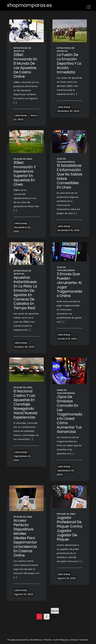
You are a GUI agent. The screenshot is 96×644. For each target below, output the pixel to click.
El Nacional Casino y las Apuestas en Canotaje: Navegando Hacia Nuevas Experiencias (25, 404)
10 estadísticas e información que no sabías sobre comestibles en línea (69, 176)
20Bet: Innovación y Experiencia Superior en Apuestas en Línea (25, 174)
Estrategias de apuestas (22, 50)
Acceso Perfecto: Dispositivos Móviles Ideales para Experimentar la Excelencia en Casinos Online (25, 538)
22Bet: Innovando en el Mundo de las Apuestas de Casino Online (25, 66)
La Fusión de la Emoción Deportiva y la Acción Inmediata (69, 63)
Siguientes (55, 612)
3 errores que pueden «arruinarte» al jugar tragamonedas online (69, 285)
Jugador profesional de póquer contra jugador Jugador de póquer (70, 528)
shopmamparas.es (29, 5)
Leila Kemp (21, 115)
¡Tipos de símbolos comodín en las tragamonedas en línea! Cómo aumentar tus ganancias (69, 414)
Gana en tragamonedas (66, 392)
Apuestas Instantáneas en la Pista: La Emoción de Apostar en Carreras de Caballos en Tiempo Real (25, 293)
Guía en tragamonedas (66, 160)
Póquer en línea (23, 159)
